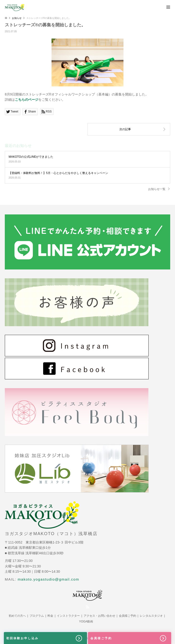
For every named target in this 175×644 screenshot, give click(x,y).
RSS (87, 607)
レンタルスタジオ (151, 616)
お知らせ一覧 (157, 189)
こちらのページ (27, 100)
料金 (50, 616)
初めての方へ (17, 616)
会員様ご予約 (128, 616)
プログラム (37, 616)
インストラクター (68, 616)
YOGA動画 (86, 622)
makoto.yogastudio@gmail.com (49, 579)
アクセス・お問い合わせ (99, 616)
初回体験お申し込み (44, 638)
